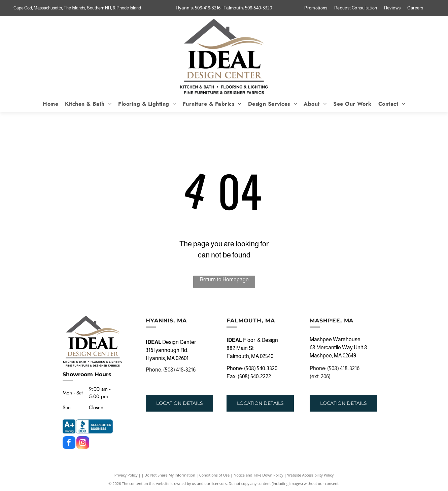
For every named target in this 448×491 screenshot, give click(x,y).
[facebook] (69, 443)
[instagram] (83, 443)
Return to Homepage (224, 279)
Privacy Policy (126, 475)
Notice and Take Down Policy (259, 475)
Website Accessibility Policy (310, 475)
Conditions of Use (215, 475)
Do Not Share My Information (170, 475)
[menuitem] (316, 8)
